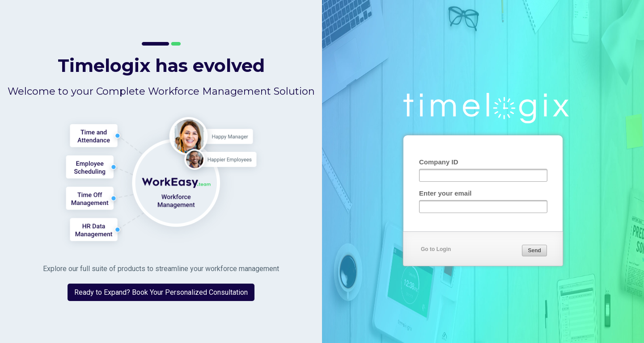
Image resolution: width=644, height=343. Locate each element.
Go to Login (436, 249)
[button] (534, 251)
